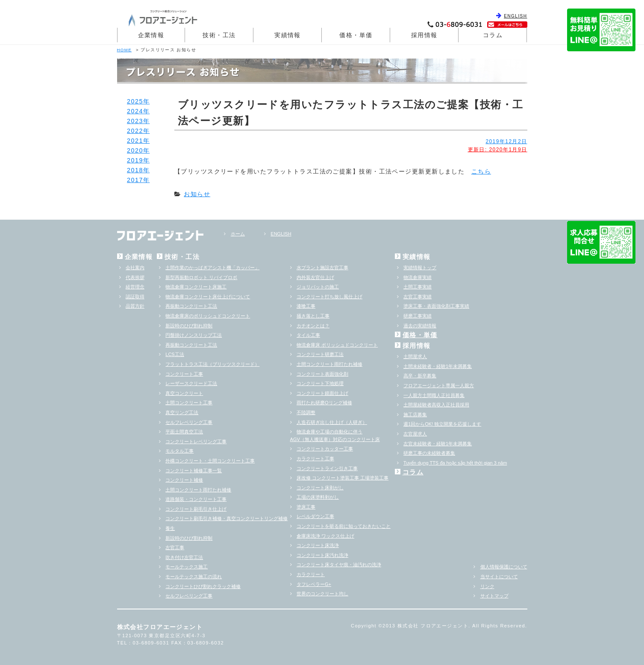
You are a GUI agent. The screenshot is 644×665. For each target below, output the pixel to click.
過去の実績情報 (420, 326)
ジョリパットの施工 (318, 287)
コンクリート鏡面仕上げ (322, 393)
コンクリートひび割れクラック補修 (203, 586)
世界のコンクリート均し (322, 594)
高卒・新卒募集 (420, 376)
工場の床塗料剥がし (318, 497)
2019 (135, 160)
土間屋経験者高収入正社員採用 (436, 405)
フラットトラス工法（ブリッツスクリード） (212, 364)
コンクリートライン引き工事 (327, 468)
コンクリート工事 (184, 374)
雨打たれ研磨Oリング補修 (324, 403)
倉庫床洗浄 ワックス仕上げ (325, 536)
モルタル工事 (179, 451)
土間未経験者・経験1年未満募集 (438, 366)
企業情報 (151, 35)
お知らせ (197, 194)
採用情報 (424, 35)
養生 (170, 528)
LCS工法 (175, 354)
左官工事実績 (418, 297)
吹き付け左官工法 (184, 557)
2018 (135, 170)
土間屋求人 (415, 356)
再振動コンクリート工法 (191, 306)
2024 (135, 111)
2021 (135, 141)
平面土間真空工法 (184, 432)
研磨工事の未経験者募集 (429, 453)
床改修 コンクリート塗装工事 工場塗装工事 (343, 478)
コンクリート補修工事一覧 (194, 471)
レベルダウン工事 (315, 516)
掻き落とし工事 (313, 316)
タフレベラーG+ (314, 584)
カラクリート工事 (315, 459)
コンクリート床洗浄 (318, 545)
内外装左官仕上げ (315, 277)
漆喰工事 (306, 306)
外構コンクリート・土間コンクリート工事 (210, 461)
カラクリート (311, 574)
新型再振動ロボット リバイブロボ (201, 277)
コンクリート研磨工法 (320, 354)
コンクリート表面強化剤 (322, 374)
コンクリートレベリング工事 (196, 441)
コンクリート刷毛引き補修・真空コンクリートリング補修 (226, 518)
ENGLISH (515, 16)
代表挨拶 (135, 277)
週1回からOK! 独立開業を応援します (442, 424)
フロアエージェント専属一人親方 (439, 385)
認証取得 (135, 297)
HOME (125, 50)
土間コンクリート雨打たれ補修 (198, 490)
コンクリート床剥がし (320, 488)
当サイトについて (499, 577)
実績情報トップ (420, 268)
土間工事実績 (418, 287)
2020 (135, 150)
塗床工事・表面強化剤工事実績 (436, 306)
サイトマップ (494, 596)
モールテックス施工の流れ (194, 577)
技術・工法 (219, 35)
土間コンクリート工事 (189, 403)
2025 (135, 101)
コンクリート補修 (184, 480)
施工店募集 (415, 415)
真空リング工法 (182, 412)
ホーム (238, 234)
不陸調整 (306, 412)
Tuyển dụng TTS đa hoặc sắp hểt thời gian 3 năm (455, 463)
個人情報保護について (504, 567)
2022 (135, 131)
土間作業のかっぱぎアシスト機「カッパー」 (212, 268)
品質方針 (135, 306)
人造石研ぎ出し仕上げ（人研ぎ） (332, 422)
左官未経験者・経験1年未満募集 (438, 444)
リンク (487, 586)
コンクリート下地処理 (320, 383)
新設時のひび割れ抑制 (189, 326)
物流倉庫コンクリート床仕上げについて (208, 297)
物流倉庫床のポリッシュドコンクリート (208, 316)
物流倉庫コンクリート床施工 (196, 287)
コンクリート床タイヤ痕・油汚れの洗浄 (339, 565)
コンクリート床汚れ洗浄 (322, 555)
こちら (481, 171)
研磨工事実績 (418, 316)
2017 (135, 180)
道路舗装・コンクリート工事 (196, 499)
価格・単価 (356, 35)
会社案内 (135, 268)
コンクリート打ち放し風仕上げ (329, 297)
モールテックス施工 (187, 567)
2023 (135, 121)
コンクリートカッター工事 (325, 449)
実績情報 (288, 35)
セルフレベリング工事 (189, 422)
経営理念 (135, 287)
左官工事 (175, 547)
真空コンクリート (184, 393)
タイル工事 (308, 335)
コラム (493, 35)
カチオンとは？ (313, 326)
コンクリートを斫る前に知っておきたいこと (344, 526)
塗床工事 (306, 507)
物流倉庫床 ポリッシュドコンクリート (337, 345)
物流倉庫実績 (418, 277)
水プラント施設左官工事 (322, 268)
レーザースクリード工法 (191, 383)
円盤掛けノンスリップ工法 (194, 335)
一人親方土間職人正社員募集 (434, 395)
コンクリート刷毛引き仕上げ (196, 509)
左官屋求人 (415, 434)
